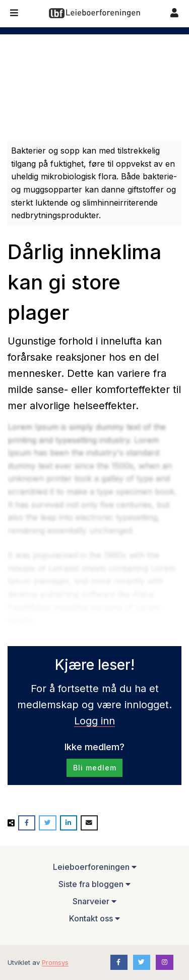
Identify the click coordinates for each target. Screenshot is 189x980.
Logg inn (94, 721)
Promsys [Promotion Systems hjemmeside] (55, 962)
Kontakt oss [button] (94, 918)
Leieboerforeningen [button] (95, 867)
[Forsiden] (94, 13)
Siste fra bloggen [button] (94, 884)
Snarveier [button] (94, 901)
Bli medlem (95, 768)
